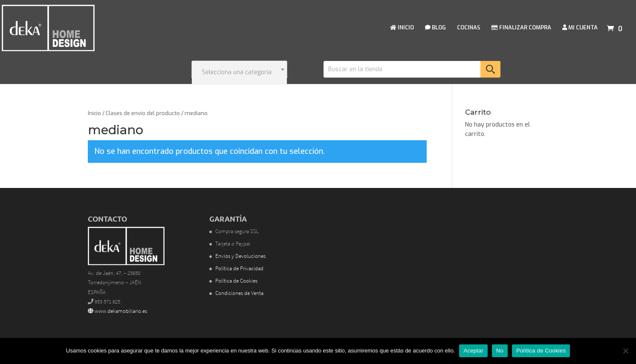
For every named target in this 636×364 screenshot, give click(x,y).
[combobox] (239, 69)
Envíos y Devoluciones (240, 256)
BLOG (435, 28)
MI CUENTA (580, 28)
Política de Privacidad (239, 268)
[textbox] (239, 72)
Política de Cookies (236, 281)
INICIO (402, 28)
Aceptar (473, 351)
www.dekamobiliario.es (117, 311)
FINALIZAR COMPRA (521, 28)
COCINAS (469, 28)
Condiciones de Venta (239, 293)
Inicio (94, 113)
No (500, 351)
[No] (625, 351)
